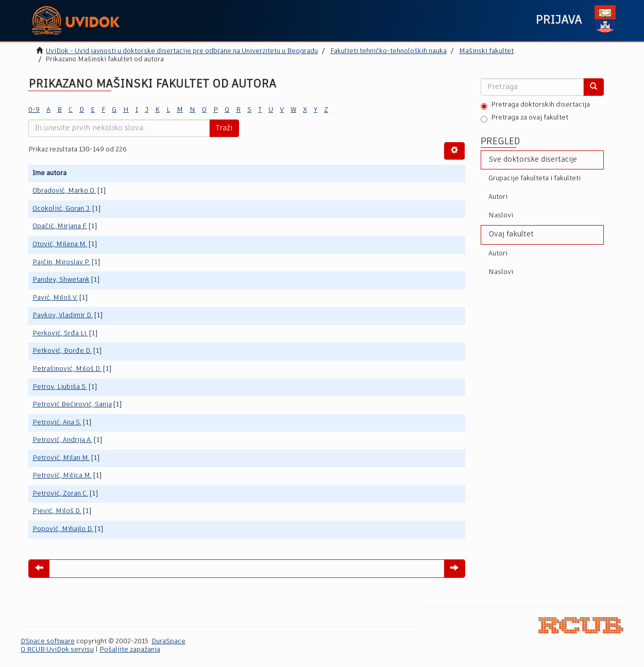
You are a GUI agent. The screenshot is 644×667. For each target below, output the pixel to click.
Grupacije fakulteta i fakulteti (535, 178)
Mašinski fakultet (486, 51)
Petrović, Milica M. (62, 476)
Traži (224, 128)
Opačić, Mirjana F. (60, 226)
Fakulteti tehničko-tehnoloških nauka (388, 51)
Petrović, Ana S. (57, 423)
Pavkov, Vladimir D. (63, 315)
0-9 (34, 110)
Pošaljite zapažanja (130, 650)
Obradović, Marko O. (64, 191)
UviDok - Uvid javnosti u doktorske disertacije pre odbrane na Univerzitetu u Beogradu (182, 51)
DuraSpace (168, 642)
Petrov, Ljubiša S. (60, 387)
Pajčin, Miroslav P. (61, 262)
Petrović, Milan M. (61, 458)
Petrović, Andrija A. (62, 440)
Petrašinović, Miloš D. (67, 369)
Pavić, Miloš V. (55, 298)
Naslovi (501, 216)
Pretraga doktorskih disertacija (535, 106)
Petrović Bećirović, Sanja (72, 405)
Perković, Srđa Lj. (60, 333)
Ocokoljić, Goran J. (62, 209)
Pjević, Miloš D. (57, 511)
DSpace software (48, 642)
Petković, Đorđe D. (62, 351)
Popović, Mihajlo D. (63, 529)
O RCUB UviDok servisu (57, 650)
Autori (498, 197)
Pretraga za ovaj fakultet (524, 118)
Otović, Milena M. (60, 244)
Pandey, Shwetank (61, 280)
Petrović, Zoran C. (60, 494)
